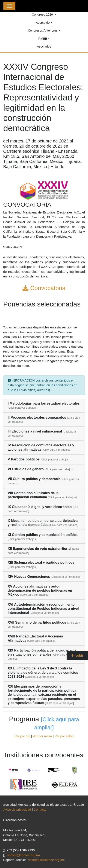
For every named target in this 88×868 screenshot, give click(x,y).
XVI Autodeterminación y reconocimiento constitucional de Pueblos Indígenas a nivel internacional (43, 609)
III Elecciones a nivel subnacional (35, 431)
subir (77, 655)
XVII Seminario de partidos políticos (37, 622)
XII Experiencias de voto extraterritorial (40, 549)
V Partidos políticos (24, 459)
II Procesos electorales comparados (37, 417)
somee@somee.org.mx (24, 855)
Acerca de (43, 23)
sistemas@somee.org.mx (46, 860)
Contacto (40, 809)
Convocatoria (44, 288)
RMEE (43, 39)
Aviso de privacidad (17, 809)
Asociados (44, 46)
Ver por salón (64, 736)
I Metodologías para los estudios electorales (44, 403)
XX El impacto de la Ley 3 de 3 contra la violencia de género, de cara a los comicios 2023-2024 (43, 672)
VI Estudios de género (26, 469)
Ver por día (22, 736)
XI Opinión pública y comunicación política (43, 535)
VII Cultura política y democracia (34, 479)
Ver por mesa (42, 736)
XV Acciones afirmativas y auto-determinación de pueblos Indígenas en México (40, 590)
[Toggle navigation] (9, 6)
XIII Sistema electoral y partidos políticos (41, 562)
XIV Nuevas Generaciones (29, 577)
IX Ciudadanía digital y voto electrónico (40, 507)
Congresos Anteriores (43, 30)
